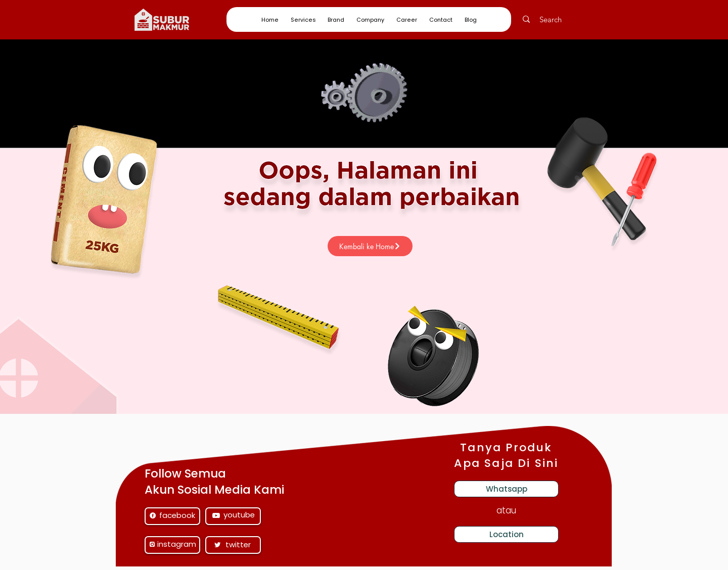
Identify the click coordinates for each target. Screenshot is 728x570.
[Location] (506, 534)
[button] (303, 20)
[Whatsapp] (506, 489)
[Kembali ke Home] (370, 246)
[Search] (556, 19)
